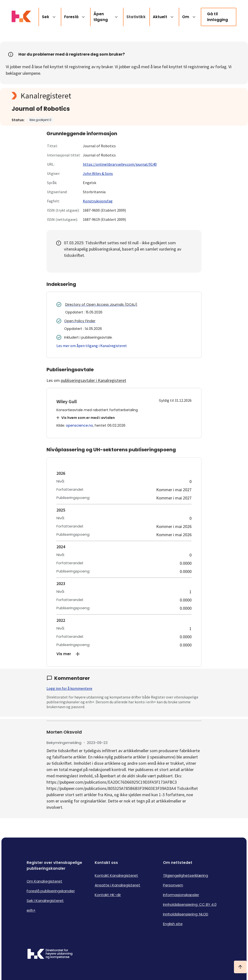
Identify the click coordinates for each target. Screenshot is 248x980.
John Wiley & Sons (98, 173)
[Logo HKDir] (50, 954)
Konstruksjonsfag (98, 201)
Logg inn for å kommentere (69, 688)
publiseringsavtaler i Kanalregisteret (93, 380)
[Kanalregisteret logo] (108, 96)
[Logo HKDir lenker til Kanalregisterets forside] (21, 17)
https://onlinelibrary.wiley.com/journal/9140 (120, 164)
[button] (124, 654)
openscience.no (79, 425)
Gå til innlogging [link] (218, 17)
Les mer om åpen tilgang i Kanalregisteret (92, 346)
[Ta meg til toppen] (240, 967)
